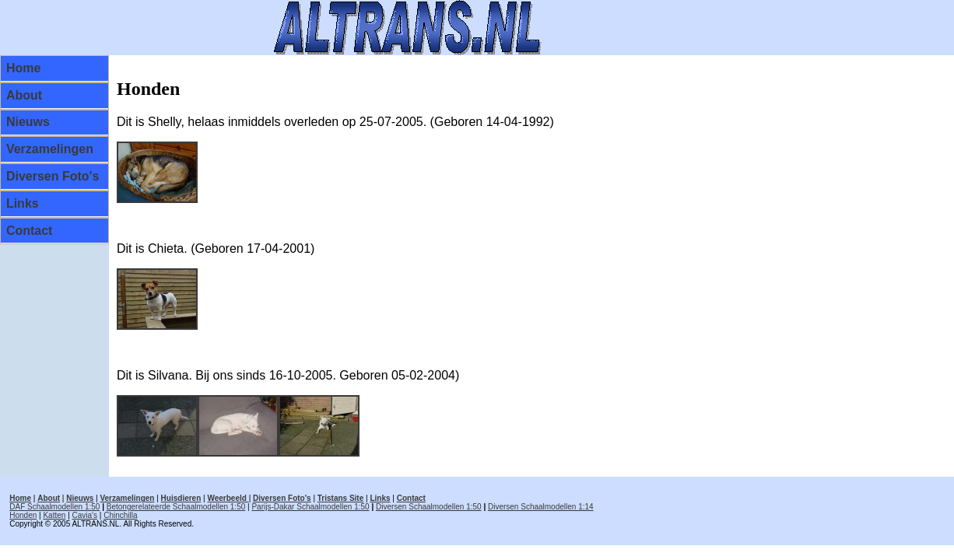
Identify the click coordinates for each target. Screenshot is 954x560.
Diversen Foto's (53, 176)
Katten (54, 515)
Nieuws (28, 122)
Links (23, 203)
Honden (23, 515)
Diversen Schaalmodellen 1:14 (541, 507)
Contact (30, 231)
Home (23, 68)
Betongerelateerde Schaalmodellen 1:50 (176, 507)
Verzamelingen (50, 149)
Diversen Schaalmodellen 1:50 (429, 507)
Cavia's (85, 515)
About (24, 95)
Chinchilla (120, 515)
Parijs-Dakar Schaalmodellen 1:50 (310, 507)
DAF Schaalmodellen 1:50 (54, 507)
